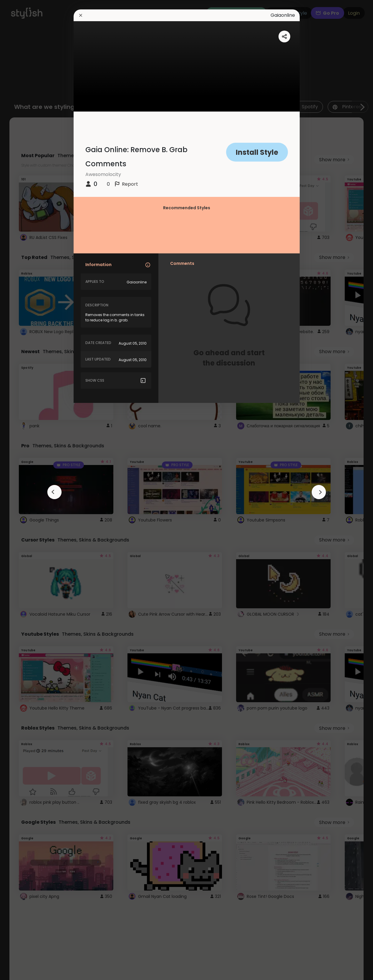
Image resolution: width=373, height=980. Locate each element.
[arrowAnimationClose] (54, 492)
